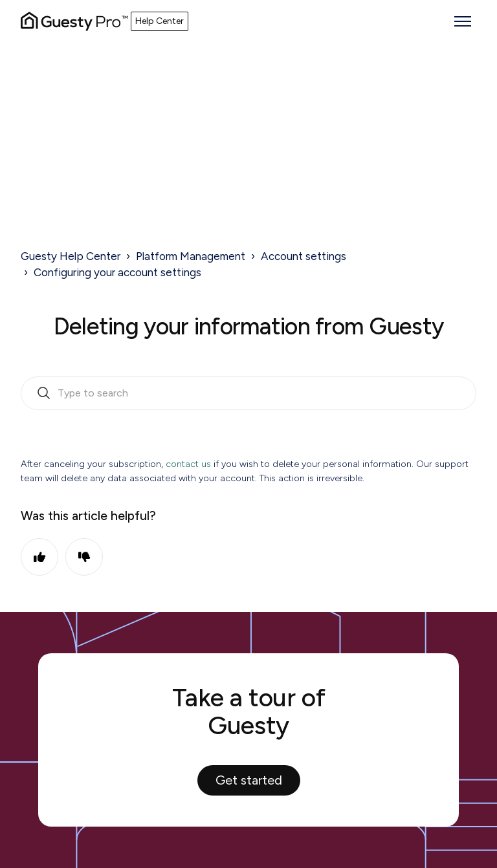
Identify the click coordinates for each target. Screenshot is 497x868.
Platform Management (191, 256)
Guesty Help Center (71, 256)
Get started (249, 780)
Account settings (304, 256)
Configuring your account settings (117, 272)
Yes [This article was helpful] (39, 557)
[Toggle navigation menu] (463, 21)
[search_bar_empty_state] (248, 393)
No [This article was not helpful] (84, 557)
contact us (188, 464)
